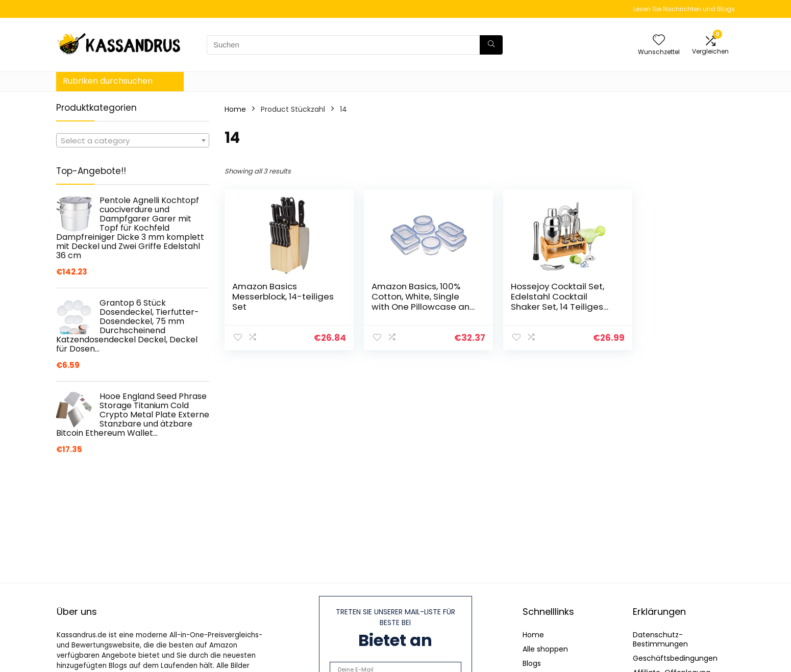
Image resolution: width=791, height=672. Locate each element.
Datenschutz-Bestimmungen (660, 639)
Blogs (532, 663)
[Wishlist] (659, 41)
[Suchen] (491, 45)
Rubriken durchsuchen (108, 81)
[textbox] (133, 141)
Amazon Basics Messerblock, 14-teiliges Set (267, 296)
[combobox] (133, 140)
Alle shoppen (545, 649)
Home (235, 109)
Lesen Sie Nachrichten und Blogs (684, 9)
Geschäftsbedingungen (675, 658)
